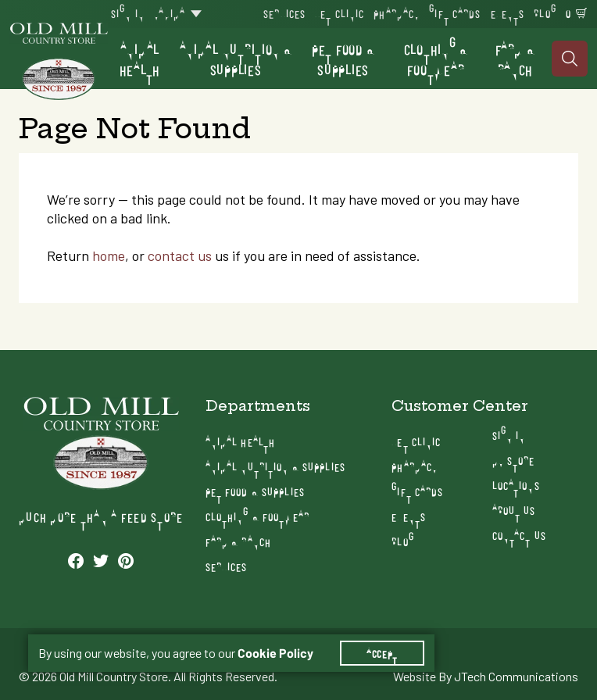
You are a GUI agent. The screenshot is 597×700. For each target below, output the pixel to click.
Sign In (128, 13)
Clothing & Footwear (436, 59)
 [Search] (570, 59)
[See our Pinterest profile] (126, 560)
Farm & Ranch (515, 59)
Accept (382, 653)
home (109, 256)
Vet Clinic (340, 13)
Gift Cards (455, 13)
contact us (180, 256)
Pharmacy (397, 13)
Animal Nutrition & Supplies (236, 59)
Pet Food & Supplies (343, 59)
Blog (545, 13)
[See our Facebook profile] (76, 560)
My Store (514, 460)
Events (508, 13)
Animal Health (140, 59)
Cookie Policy (275, 653)
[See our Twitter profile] (101, 560)
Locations (516, 485)
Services (284, 13)
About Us (514, 510)
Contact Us (519, 535)
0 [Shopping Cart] (568, 13)
